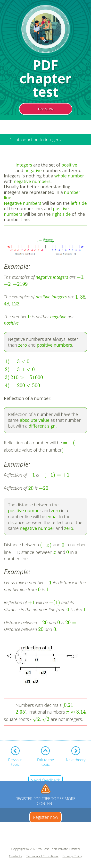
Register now (45, 817)
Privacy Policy (72, 856)
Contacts (15, 856)
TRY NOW (45, 109)
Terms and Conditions (42, 856)
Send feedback (45, 780)
